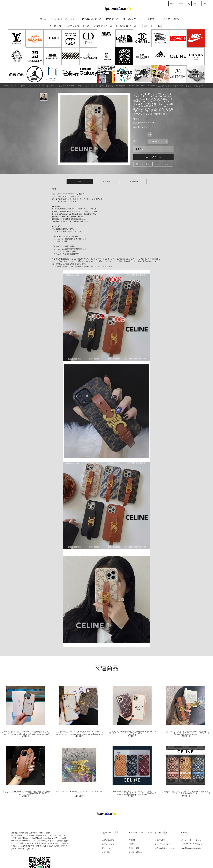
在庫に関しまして (109, 852)
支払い (206, 4)
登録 (172, 4)
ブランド (197, 4)
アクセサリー (152, 19)
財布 (177, 19)
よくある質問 (160, 840)
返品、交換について (163, 844)
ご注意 (131, 844)
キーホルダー (56, 26)
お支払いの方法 (108, 844)
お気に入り (143, 164)
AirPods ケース (132, 19)
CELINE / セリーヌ (156, 127)
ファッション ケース (78, 26)
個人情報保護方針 (136, 852)
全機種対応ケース (103, 26)
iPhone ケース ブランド (64, 19)
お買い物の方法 (108, 840)
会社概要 (132, 840)
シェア (164, 164)
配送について (107, 848)
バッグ (167, 19)
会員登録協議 (134, 848)
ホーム (43, 19)
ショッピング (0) (183, 4)
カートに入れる (153, 157)
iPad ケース (112, 19)
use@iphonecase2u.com (191, 848)
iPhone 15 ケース (91, 19)
